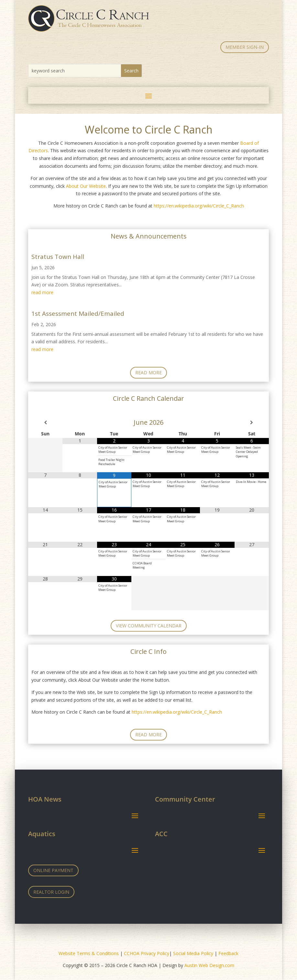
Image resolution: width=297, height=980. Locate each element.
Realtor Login (51, 892)
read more (42, 292)
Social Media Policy (193, 953)
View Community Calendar (149, 626)
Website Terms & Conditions (89, 953)
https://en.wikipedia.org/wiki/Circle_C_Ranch (199, 206)
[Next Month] (252, 422)
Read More (148, 373)
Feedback (228, 953)
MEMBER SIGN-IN (245, 47)
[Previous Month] (45, 422)
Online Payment (53, 870)
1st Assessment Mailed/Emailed (78, 314)
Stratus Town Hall (58, 257)
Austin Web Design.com (209, 965)
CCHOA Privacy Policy (147, 953)
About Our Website (86, 186)
